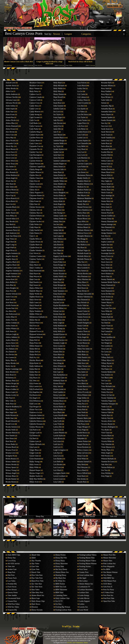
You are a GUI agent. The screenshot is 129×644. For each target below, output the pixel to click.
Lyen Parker (82, 167)
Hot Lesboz (83, 581)
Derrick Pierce (35, 323)
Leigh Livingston (60, 450)
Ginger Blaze (34, 450)
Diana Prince (34, 343)
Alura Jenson (10, 193)
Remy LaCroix (83, 453)
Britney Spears (11, 467)
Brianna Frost (10, 450)
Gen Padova (34, 430)
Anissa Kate (10, 279)
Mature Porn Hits (109, 555)
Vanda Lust (105, 407)
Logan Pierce (82, 123)
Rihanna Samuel (83, 462)
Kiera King (57, 363)
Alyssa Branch (11, 198)
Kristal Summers (59, 398)
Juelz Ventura (58, 239)
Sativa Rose (105, 146)
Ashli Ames (10, 331)
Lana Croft (57, 421)
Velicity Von (106, 418)
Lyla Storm (81, 172)
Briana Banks (10, 444)
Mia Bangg (81, 239)
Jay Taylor (57, 146)
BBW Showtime (61, 590)
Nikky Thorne (82, 366)
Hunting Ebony (61, 575)
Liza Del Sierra (83, 115)
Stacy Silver (105, 265)
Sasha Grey (105, 141)
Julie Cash (57, 248)
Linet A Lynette (83, 103)
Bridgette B (10, 456)
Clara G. (33, 236)
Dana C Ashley (35, 268)
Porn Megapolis (109, 566)
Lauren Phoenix (59, 433)
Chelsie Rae (34, 187)
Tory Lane (105, 383)
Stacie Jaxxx (106, 262)
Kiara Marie (58, 355)
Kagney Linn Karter (61, 256)
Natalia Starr (82, 320)
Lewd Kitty (64, 516)
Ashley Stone (10, 326)
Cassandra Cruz (35, 146)
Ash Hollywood (11, 314)
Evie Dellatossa (35, 401)
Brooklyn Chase (35, 83)
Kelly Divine (58, 317)
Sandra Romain (107, 120)
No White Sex (60, 581)
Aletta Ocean (10, 129)
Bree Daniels (10, 436)
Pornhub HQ (12, 584)
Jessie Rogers (58, 204)
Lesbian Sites (84, 593)
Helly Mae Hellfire (36, 479)
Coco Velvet (34, 253)
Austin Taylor (10, 346)
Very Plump (107, 575)
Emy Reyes (34, 378)
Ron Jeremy (82, 479)
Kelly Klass (58, 320)
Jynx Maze (57, 250)
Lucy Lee (81, 152)
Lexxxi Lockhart (59, 476)
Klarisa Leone (58, 389)
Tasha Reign (106, 314)
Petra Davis (81, 415)
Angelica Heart (11, 265)
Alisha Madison (11, 175)
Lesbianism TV (85, 587)
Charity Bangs (35, 169)
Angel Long (10, 245)
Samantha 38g (106, 106)
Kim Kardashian (59, 375)
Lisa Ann (81, 106)
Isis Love (57, 112)
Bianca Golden (11, 389)
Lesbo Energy (84, 595)
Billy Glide (10, 401)
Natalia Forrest (83, 317)
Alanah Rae (10, 117)
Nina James (81, 372)
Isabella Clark (58, 109)
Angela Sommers (12, 253)
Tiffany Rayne (106, 363)
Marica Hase (82, 213)
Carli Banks (34, 123)
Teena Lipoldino (107, 337)
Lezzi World (84, 610)
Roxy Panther (106, 91)
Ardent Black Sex (38, 595)
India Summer (58, 106)
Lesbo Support (84, 601)
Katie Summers (59, 291)
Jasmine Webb (59, 143)
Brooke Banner (11, 479)
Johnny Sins (58, 222)
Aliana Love (10, 169)
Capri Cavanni (35, 117)
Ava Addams (10, 349)
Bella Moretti (10, 372)
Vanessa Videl (106, 412)
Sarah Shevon (106, 132)
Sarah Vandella (106, 138)
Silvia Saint (105, 207)
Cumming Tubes (61, 595)
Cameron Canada (36, 97)
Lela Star (57, 453)
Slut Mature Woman (110, 572)
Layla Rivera (58, 438)
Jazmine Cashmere (60, 161)
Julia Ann (57, 242)
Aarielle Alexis (11, 86)
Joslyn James (58, 233)
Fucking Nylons (85, 566)
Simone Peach (106, 213)
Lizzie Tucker (82, 120)
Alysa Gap (9, 195)
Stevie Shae (105, 276)
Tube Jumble (12, 595)
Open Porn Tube (109, 601)
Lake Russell (58, 418)
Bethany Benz (11, 381)
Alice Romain (11, 172)
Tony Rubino (106, 375)
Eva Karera (34, 395)
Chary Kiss (34, 181)
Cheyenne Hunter (36, 195)
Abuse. (86, 643)
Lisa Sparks (81, 109)
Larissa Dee (58, 427)
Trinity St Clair (107, 395)
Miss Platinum (82, 276)
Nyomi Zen (81, 389)
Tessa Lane (105, 349)
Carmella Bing (35, 132)
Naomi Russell (83, 314)
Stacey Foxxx (106, 256)
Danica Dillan (34, 288)
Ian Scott (57, 100)
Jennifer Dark (58, 178)
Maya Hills (81, 222)
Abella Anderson (12, 94)
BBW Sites (59, 593)
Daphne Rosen (35, 297)
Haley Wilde (34, 467)
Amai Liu (9, 204)
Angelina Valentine (12, 271)
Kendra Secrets (59, 340)
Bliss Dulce (10, 410)
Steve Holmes (106, 274)
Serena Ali (105, 167)
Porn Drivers (12, 590)
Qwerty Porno (13, 593)
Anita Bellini (10, 282)
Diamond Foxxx (35, 331)
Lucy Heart (81, 149)
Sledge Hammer (107, 233)
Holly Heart (58, 83)
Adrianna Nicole (12, 103)
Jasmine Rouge (59, 141)
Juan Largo (57, 236)
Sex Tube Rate (37, 584)
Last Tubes (114, 536)
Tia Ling (104, 355)
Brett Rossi (10, 441)
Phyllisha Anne (83, 421)
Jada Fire (57, 120)
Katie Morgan (58, 285)
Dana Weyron (34, 276)
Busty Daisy (34, 91)
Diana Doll (33, 340)
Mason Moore (82, 219)
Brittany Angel (11, 473)
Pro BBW (107, 569)
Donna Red (34, 355)
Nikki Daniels (82, 357)
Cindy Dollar (34, 224)
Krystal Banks (58, 407)
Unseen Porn (12, 601)
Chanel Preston (35, 164)
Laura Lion (57, 430)
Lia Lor (80, 91)
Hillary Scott (34, 482)
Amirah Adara (11, 219)
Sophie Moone (106, 250)
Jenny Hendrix (59, 184)
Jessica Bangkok (59, 193)
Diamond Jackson (36, 334)
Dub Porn (64, 536)
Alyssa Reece (10, 201)
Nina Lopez (81, 375)
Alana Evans (10, 115)
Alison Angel (10, 178)
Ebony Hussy (60, 561)
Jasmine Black (59, 138)
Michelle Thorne (83, 259)
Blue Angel (10, 412)
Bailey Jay (9, 366)
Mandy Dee (81, 204)
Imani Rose (57, 103)
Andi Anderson (11, 233)
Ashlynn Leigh (11, 334)
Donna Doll (34, 352)
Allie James (10, 187)
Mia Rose (81, 248)
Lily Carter (81, 94)
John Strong (58, 213)
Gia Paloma (34, 436)
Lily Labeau (82, 97)
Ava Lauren (10, 357)
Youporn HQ (12, 610)
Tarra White (105, 311)
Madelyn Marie (83, 181)
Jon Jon (56, 224)
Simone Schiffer (107, 216)
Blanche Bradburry (12, 407)
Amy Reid (9, 224)
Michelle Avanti (83, 253)
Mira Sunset (82, 271)
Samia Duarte (106, 115)
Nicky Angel (82, 337)
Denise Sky (34, 320)
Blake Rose (10, 404)
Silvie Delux (106, 210)
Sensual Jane (106, 164)
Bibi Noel (9, 398)
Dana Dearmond (35, 271)
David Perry (34, 308)
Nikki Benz (81, 352)
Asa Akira (9, 311)
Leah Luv (57, 447)
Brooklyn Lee (34, 86)
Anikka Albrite (11, 276)
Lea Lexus (57, 441)
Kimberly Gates (59, 378)
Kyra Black (57, 412)
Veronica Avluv (107, 421)
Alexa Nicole (10, 141)
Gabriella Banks (35, 418)
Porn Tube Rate (37, 575)
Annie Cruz (10, 297)
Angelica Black (11, 262)
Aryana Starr (10, 308)
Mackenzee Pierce (84, 175)
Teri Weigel (105, 343)
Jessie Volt (57, 207)
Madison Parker (83, 190)
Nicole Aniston (83, 340)
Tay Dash (105, 323)
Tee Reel (104, 334)
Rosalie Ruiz (82, 482)
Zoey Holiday (106, 473)
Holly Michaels (59, 86)
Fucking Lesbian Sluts (63, 610)
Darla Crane (34, 303)
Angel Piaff (10, 248)
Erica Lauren (34, 386)
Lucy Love (81, 155)
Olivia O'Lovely (83, 392)
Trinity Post (105, 392)
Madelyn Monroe (83, 184)
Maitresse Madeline (84, 198)
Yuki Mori (105, 464)
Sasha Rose (105, 143)
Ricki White (82, 459)
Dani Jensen (34, 285)
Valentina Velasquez (108, 404)
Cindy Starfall (35, 230)
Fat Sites (59, 604)
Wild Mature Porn (110, 581)
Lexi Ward (57, 470)
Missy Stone (82, 285)
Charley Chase (35, 178)
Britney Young (11, 470)
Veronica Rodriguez (108, 427)
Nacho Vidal (82, 305)
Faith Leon (33, 404)
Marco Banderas (83, 210)
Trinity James (106, 389)
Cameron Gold (35, 100)
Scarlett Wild (106, 155)
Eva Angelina (34, 392)
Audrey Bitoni (11, 340)
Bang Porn (40, 536)
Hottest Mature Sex (86, 584)
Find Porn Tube (109, 598)
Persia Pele (81, 410)
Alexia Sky (10, 146)
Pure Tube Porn (37, 578)
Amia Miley (10, 216)
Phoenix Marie (83, 418)
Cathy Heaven (35, 158)
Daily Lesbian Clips (62, 598)
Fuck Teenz (83, 569)
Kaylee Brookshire (60, 305)
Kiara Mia (57, 357)
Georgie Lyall (34, 433)
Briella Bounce (11, 459)
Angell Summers (12, 274)
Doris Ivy (33, 357)
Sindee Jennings (107, 224)
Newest (57, 34)
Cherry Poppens (35, 193)
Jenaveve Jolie (59, 169)
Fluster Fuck (89, 536)
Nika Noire (81, 346)
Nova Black (81, 383)
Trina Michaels (107, 386)
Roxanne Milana (107, 86)
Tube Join (114, 516)
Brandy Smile (10, 430)
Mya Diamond (82, 300)
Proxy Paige (82, 430)
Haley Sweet (34, 464)
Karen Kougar (58, 265)
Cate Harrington (35, 155)
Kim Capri (57, 372)
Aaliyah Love (10, 83)
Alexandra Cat (11, 143)
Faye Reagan (34, 407)
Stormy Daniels (107, 279)
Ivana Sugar (58, 117)
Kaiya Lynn (58, 259)
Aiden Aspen (10, 109)
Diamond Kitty (35, 337)
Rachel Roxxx (82, 433)
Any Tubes (35, 564)
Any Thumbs (36, 561)
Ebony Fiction (60, 555)
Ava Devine (10, 355)
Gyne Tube (35, 569)
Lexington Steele (59, 473)
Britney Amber (11, 462)
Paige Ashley (82, 398)
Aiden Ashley (10, 106)
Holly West (57, 91)
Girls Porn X (108, 587)
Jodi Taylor (57, 210)
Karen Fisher (58, 262)
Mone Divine (82, 291)
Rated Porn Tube (37, 581)
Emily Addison (35, 366)
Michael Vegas (83, 250)
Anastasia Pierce (12, 230)
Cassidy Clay (34, 152)
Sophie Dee (105, 245)
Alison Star (10, 181)
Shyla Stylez (106, 198)
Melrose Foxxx (83, 233)
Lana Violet (58, 424)
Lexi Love (57, 467)
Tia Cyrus (105, 352)
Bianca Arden (10, 386)
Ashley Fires (10, 320)
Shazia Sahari (106, 184)
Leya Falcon (82, 83)
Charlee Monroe (35, 172)
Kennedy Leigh (59, 343)
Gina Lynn (33, 447)
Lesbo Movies (84, 598)
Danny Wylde (34, 294)
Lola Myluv (82, 129)
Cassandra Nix (35, 149)
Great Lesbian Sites (86, 575)
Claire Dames (34, 233)
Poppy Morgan (83, 427)
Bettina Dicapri (11, 383)
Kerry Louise (58, 346)
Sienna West (106, 201)
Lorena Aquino (83, 141)
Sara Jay (104, 123)
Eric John (33, 381)
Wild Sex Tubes (13, 607)
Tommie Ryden (107, 372)
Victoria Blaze (106, 436)
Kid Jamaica (58, 360)
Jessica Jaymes (59, 198)
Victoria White (106, 441)
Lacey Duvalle (59, 415)
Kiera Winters (58, 366)
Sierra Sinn (105, 204)
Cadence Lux (34, 94)
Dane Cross (34, 279)
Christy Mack (34, 219)
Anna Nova (10, 291)
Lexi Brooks (58, 464)
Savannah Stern (107, 149)
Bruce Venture (35, 88)
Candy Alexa (34, 106)
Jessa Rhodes (58, 187)
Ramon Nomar (83, 441)
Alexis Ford (10, 155)
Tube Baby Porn (37, 593)
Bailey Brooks (11, 363)
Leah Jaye (57, 444)
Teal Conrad (106, 331)
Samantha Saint (107, 112)
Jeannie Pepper (59, 164)
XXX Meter (107, 584)
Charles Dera (34, 175)
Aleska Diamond (12, 126)
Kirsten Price (58, 383)
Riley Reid (81, 464)
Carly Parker (34, 129)
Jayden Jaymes (59, 149)
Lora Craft (81, 135)
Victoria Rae (106, 438)
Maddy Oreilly (83, 178)
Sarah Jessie (105, 129)
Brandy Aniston (11, 427)
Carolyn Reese (35, 141)
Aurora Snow (10, 343)
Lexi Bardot (58, 459)
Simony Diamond (107, 222)
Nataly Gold (82, 326)
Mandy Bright (82, 201)
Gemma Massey (35, 427)
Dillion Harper (35, 346)
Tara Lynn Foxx (107, 308)
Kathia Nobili (58, 276)
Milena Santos (82, 265)
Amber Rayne (11, 213)
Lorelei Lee (81, 138)
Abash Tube (36, 555)
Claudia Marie (35, 245)
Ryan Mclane (106, 97)
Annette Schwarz (12, 294)
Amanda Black (11, 207)
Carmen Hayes (35, 135)
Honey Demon (59, 94)
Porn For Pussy (109, 590)
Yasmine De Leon (107, 462)
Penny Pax (81, 404)
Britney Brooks (11, 464)
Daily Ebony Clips (38, 601)
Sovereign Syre (107, 253)
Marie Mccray (82, 216)
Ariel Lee (9, 300)
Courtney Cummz (36, 256)
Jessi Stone (57, 190)
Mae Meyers (82, 195)
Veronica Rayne (107, 424)
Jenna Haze (57, 172)
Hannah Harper (35, 470)
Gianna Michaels (36, 444)
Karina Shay (58, 268)
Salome (104, 103)
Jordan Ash (57, 230)
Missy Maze (82, 282)
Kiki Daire (57, 369)
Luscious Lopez (83, 164)
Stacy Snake (106, 268)
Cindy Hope (34, 227)
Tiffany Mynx (106, 360)
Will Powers (106, 456)
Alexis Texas (10, 164)
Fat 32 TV (59, 601)
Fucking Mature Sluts (87, 558)
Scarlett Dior (106, 152)
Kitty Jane (57, 386)
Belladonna (10, 378)
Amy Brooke (10, 222)
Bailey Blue (10, 360)
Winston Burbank (107, 459)
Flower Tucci (34, 410)
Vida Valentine (106, 444)
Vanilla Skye (106, 415)
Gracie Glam (34, 456)
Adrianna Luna (11, 100)
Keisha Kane (58, 314)
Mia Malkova (82, 245)
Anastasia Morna (12, 227)
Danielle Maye (35, 291)
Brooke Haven (11, 482)
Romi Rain (81, 476)
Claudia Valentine (36, 250)
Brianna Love (10, 453)
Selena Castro (106, 161)
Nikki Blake (82, 355)
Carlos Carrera (35, 126)
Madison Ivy (82, 187)
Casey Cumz (34, 143)
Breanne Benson (11, 433)
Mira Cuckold (82, 268)
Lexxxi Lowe (58, 479)
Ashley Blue (10, 317)
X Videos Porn (108, 593)
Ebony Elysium (37, 610)
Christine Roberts (36, 216)
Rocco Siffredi (82, 473)
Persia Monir (82, 407)
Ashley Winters (11, 329)
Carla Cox (33, 120)
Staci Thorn (105, 259)
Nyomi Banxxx (83, 386)
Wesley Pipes (106, 450)
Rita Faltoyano (83, 467)
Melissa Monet (83, 227)
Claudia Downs (35, 242)
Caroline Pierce (35, 138)
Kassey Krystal (59, 274)
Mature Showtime (110, 558)
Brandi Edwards (11, 421)
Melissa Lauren (83, 224)
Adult (34, 558)
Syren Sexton (106, 297)
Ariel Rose (9, 303)
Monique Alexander (84, 294)
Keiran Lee (57, 311)
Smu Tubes (36, 590)
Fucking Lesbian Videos (88, 555)
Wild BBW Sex (109, 578)
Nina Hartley (82, 369)
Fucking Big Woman (63, 607)
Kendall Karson (59, 334)
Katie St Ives (58, 288)
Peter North (81, 412)
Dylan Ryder (34, 363)
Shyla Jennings (106, 195)
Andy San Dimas (12, 236)
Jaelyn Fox (57, 126)
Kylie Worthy (58, 410)
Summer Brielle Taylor (109, 282)
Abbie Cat (9, 91)
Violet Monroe (106, 447)
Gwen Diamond (35, 459)
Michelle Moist (83, 256)
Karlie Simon (58, 271)
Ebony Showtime (62, 564)
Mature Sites (108, 561)
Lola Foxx (81, 126)
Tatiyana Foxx (106, 320)
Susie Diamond (107, 291)
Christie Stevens (35, 207)
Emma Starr (34, 375)
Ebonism (35, 607)
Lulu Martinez (82, 158)
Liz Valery (81, 112)
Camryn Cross (35, 103)
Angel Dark (10, 242)
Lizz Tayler (81, 117)
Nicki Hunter (82, 334)
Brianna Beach (11, 447)
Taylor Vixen (106, 326)
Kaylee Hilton (58, 308)
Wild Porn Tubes (14, 604)
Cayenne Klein (35, 161)
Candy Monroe (35, 112)
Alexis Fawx (10, 152)
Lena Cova (57, 456)
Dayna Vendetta (35, 311)
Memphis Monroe (84, 236)
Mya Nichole (82, 303)
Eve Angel (33, 398)
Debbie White (34, 314)
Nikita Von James (83, 349)
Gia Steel (33, 438)
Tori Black (105, 378)
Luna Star (81, 161)
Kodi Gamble (58, 392)
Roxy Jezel (105, 88)
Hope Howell (58, 97)
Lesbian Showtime (86, 590)
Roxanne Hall (106, 83)
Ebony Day (40, 516)
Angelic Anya (10, 256)
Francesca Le (34, 412)
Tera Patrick (105, 340)
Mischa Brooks (83, 274)
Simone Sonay (106, 219)
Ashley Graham (11, 323)
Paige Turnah (82, 401)
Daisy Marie (34, 265)
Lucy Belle (81, 146)
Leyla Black (82, 86)
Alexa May (10, 138)
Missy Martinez (83, 279)
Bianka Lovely (11, 395)
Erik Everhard (35, 389)
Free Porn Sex (108, 595)
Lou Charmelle (83, 143)
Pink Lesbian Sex (109, 564)
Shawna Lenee (106, 178)
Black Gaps (36, 598)
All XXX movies (89, 516)
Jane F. (56, 132)
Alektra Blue (10, 123)
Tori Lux (104, 381)
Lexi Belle (57, 462)
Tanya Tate (105, 305)
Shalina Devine (107, 169)
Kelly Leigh (58, 323)
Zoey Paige (105, 476)
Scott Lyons (105, 158)
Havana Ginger (35, 473)
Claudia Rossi (34, 248)
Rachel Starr (82, 436)
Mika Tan (81, 262)
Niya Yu (80, 378)
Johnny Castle (58, 216)
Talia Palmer (106, 300)
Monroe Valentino (84, 297)
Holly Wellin (58, 88)
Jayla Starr (57, 155)
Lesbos (82, 604)
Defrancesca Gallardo (37, 317)
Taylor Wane (106, 329)
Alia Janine (10, 167)
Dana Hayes (34, 274)
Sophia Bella (106, 239)
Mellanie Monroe (83, 230)
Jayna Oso (57, 158)
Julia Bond (57, 245)
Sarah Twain (106, 135)
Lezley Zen (81, 88)
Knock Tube (36, 572)
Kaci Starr (57, 253)
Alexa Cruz (10, 135)
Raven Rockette (83, 447)
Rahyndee (81, 438)
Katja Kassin (58, 294)
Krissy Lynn (58, 395)
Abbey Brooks (11, 88)
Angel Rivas (10, 250)
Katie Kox (57, 282)
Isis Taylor (57, 115)
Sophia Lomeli (106, 242)
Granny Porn (84, 572)
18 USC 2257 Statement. (75, 643)
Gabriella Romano (36, 424)
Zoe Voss (104, 470)
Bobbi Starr (10, 418)
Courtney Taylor (35, 259)
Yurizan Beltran (107, 467)
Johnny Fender (59, 219)
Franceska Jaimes (36, 415)
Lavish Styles (58, 436)
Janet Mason (58, 135)
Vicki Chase (105, 433)
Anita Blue (9, 285)
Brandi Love (10, 424)
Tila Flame (105, 369)
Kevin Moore (58, 349)
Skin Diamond (106, 227)
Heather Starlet (35, 476)
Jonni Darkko (58, 227)
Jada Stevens (58, 123)
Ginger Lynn (34, 453)
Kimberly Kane (59, 381)
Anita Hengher (11, 288)
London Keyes (82, 132)
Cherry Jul (33, 190)
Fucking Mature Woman (88, 564)
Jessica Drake (58, 195)
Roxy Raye (105, 94)
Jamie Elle (57, 129)
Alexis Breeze (11, 149)
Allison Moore (11, 190)
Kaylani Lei (58, 303)
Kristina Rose (58, 401)
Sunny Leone (106, 288)
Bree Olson (10, 438)
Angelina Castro (11, 268)
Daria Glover (34, 300)
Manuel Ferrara (83, 207)
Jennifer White (59, 181)
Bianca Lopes (10, 392)
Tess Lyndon (106, 346)
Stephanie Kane (107, 271)
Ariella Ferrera (11, 305)
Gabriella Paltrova (36, 421)
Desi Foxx (33, 326)
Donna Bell (34, 349)
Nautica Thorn (82, 331)
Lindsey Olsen (82, 100)
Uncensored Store (14, 598)
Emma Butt (34, 369)
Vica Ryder (105, 430)
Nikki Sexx (81, 363)
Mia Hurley (81, 242)
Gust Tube (35, 566)
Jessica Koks (58, 201)
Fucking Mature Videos (88, 561)
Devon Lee (33, 329)
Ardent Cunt (15, 536)
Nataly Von (81, 329)
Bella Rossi (10, 375)
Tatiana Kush (106, 317)
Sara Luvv (105, 126)
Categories (86, 34)
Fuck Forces (12, 587)
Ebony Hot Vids (61, 558)
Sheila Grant (106, 193)
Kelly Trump (58, 329)
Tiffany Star (105, 366)
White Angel (106, 453)
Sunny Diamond (107, 285)
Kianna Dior (58, 352)
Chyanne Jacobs (35, 222)
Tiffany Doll (106, 357)
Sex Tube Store (37, 587)
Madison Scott (82, 193)
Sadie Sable (105, 100)
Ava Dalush (10, 352)
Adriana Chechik (12, 97)
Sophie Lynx (106, 248)
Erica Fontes (34, 383)
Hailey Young (34, 462)
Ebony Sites (60, 566)
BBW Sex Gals (61, 587)
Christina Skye (35, 213)
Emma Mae (34, 372)
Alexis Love (10, 158)
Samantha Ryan (107, 109)
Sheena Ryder (106, 187)
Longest (68, 34)
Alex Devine (10, 132)
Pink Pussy (81, 424)
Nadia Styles (82, 308)
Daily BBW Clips (15, 516)
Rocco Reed (82, 470)
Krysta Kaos (58, 404)
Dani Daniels (34, 282)
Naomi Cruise (82, 311)
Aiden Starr (10, 112)
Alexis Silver (10, 161)
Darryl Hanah (34, 305)
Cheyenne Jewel (35, 198)
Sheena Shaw (106, 190)
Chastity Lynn (35, 184)
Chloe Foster (34, 201)
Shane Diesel (106, 172)
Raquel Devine (83, 444)
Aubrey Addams (11, 337)
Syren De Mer (106, 294)
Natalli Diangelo (83, 323)
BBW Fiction (60, 584)
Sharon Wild (106, 175)
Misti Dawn (82, 288)
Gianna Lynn (34, 441)
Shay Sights (105, 181)
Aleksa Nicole (11, 120)
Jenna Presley (58, 175)
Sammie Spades (107, 117)
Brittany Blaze (11, 476)
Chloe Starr (34, 204)
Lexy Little (57, 482)
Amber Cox (10, 210)
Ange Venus (10, 239)
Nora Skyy (81, 381)
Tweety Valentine (107, 398)
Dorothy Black (35, 360)
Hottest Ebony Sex (62, 572)
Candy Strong (34, 115)
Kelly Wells (58, 331)
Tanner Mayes (106, 303)
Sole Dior (105, 236)
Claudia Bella (34, 239)
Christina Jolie (35, 210)
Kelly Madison (59, 326)
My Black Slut (61, 578)
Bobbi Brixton (11, 415)
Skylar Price (106, 230)
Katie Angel (58, 279)
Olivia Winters (82, 395)
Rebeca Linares (83, 450)
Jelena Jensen (58, 167)
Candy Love (34, 109)
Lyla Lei (80, 169)
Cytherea (33, 262)
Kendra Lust (58, 337)
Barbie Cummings (12, 369)
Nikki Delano (82, 360)
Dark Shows (36, 604)
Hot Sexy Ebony (61, 569)
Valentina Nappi (107, 401)
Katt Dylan (57, 297)
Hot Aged (83, 578)
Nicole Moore (82, 343)
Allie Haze (9, 184)
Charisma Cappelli (36, 167)
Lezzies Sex (84, 607)
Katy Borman (58, 300)
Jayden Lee (57, 152)
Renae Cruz (81, 456)
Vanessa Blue (106, 410)
